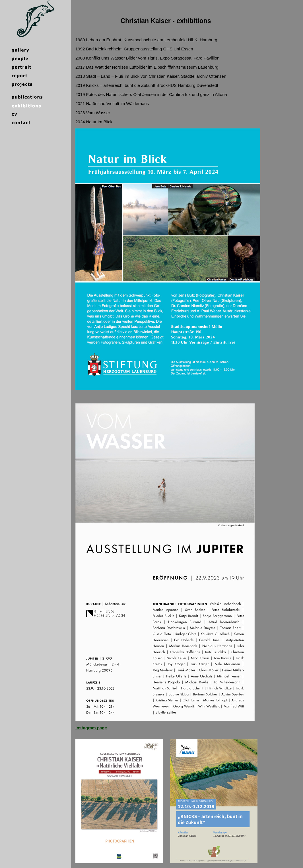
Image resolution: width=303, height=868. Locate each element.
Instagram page (91, 728)
